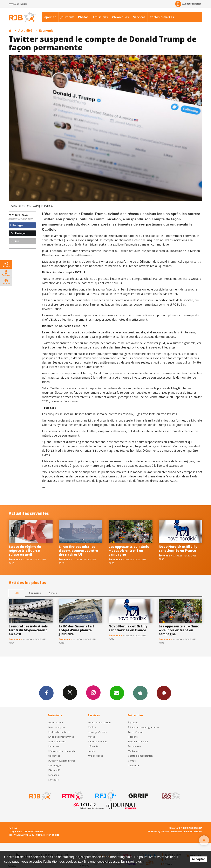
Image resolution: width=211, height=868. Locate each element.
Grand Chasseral (57, 741)
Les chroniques (56, 727)
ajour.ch (50, 17)
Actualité (25, 30)
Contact (132, 761)
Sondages (53, 775)
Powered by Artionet (159, 831)
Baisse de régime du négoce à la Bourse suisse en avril (25, 550)
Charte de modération (140, 756)
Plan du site (53, 835)
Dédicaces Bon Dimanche (62, 751)
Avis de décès (95, 756)
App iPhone (140, 693)
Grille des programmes (61, 737)
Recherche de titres (59, 732)
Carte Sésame (136, 732)
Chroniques (120, 17)
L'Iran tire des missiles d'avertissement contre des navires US (78, 550)
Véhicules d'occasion (99, 722)
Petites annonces (97, 741)
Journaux (67, 17)
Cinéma (92, 727)
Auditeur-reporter (188, 4)
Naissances (54, 756)
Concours (53, 780)
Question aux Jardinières (62, 761)
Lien (14, 241)
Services (139, 17)
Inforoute (93, 746)
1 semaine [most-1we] (35, 593)
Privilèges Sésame (98, 732)
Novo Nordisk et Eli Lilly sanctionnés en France (178, 549)
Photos (83, 17)
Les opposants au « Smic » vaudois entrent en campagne (129, 550)
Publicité (133, 737)
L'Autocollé (54, 770)
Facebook (46, 693)
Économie (46, 30)
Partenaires (134, 746)
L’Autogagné (55, 765)
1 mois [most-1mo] (53, 593)
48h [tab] (17, 593)
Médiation (134, 751)
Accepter (198, 859)
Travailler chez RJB (138, 741)
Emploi (92, 751)
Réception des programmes (143, 727)
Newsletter (134, 765)
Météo (92, 737)
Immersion (54, 746)
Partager (17, 225)
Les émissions (56, 722)
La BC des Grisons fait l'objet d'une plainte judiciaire (76, 630)
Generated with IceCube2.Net (187, 831)
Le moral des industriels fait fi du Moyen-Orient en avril (28, 630)
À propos (133, 722)
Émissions (100, 17)
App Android (164, 693)
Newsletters (117, 693)
